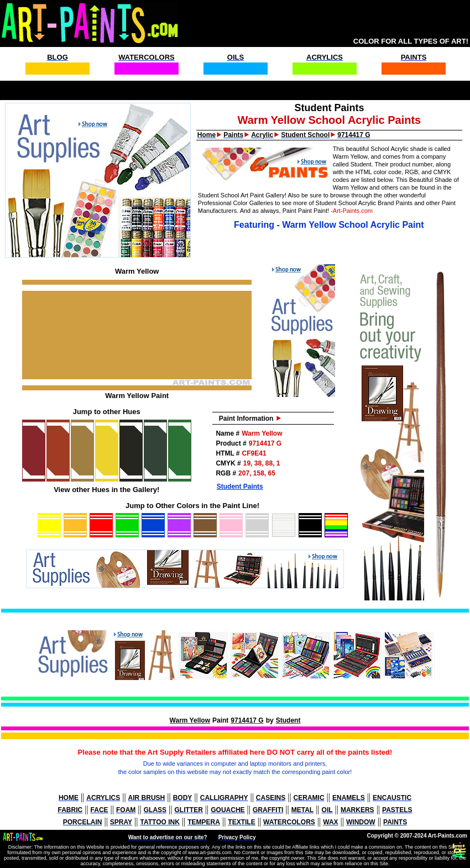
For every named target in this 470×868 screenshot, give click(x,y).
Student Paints (240, 487)
